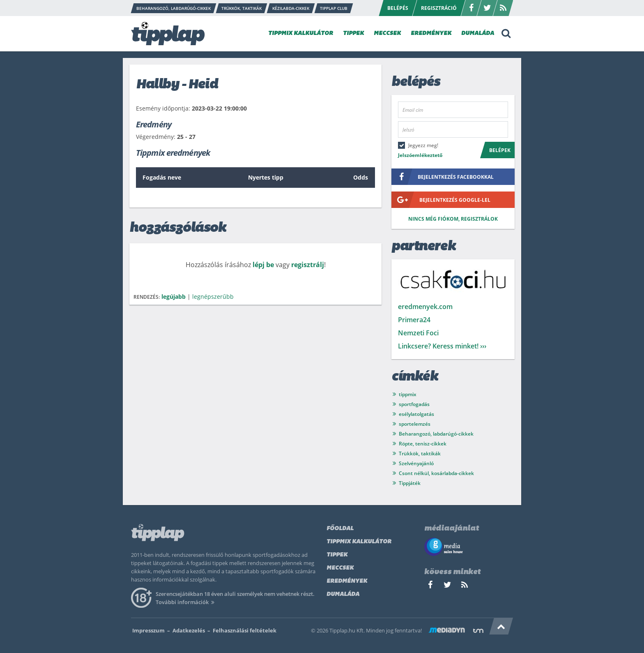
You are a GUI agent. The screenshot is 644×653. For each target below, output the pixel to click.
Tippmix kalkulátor (359, 542)
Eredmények (347, 581)
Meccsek (340, 568)
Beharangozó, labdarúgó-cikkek (436, 434)
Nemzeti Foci (418, 333)
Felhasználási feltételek (245, 630)
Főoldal (340, 529)
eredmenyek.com (425, 307)
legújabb (174, 297)
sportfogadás (414, 404)
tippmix (408, 394)
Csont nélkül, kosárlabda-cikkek (436, 473)
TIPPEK (353, 33)
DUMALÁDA (478, 33)
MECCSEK (387, 33)
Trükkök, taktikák (420, 453)
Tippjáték (410, 483)
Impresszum (148, 630)
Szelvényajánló (416, 463)
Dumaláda (343, 594)
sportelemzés (415, 424)
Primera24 (414, 320)
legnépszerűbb (213, 297)
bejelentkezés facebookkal (443, 177)
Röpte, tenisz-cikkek (423, 444)
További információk (186, 602)
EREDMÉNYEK (431, 33)
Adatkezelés (189, 630)
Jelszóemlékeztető (420, 155)
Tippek (337, 555)
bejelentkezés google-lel (441, 200)
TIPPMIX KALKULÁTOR (301, 33)
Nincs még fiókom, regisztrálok (453, 219)
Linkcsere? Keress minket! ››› (442, 346)
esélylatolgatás (416, 414)
